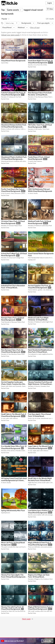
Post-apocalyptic (44, 23)
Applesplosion (6, 513)
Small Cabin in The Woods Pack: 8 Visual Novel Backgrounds (14, 415)
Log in (50, 3)
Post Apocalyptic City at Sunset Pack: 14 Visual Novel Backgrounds (40, 416)
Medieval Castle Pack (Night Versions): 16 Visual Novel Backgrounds (38, 320)
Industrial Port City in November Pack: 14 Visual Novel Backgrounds (13, 288)
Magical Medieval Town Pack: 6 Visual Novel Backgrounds (39, 544)
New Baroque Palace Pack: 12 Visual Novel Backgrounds (12, 351)
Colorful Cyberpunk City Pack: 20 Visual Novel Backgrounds (13, 94)
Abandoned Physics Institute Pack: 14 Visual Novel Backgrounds (14, 158)
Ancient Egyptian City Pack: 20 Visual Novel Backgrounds (39, 287)
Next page (26, 619)
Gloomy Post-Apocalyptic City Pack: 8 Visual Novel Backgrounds (14, 576)
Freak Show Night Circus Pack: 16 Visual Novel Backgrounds (40, 62)
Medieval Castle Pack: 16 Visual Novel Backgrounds (39, 222)
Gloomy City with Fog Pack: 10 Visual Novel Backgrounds (12, 608)
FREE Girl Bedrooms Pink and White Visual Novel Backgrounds (40, 190)
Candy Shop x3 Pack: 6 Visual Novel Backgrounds (39, 158)
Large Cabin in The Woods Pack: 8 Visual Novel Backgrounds (40, 447)
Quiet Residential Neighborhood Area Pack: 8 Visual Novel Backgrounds (40, 352)
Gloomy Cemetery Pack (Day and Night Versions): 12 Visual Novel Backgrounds (40, 384)
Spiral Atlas (5, 63)
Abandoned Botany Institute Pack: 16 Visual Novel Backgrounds (14, 126)
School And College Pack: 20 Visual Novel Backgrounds (14, 255)
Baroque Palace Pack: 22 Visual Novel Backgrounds (13, 319)
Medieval (21, 27)
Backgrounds (26, 23)
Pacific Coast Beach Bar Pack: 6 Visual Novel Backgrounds (13, 190)
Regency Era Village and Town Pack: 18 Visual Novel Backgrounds (39, 577)
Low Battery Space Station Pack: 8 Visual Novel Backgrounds (41, 512)
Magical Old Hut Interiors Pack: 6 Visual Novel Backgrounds (40, 608)
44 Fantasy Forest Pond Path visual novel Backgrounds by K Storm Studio (14, 480)
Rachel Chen (32, 67)
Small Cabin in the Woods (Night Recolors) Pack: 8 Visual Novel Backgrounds (40, 480)
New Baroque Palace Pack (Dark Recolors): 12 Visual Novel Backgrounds (40, 95)
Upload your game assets (10, 35)
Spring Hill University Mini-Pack (13, 510)
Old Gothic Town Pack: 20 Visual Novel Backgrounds (40, 126)
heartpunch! (32, 260)
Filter (50, 9)
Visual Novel (7, 27)
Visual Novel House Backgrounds (13, 61)
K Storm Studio (33, 193)
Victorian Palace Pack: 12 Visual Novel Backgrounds (13, 222)
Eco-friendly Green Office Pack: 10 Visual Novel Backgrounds (14, 447)
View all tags (35, 27)
